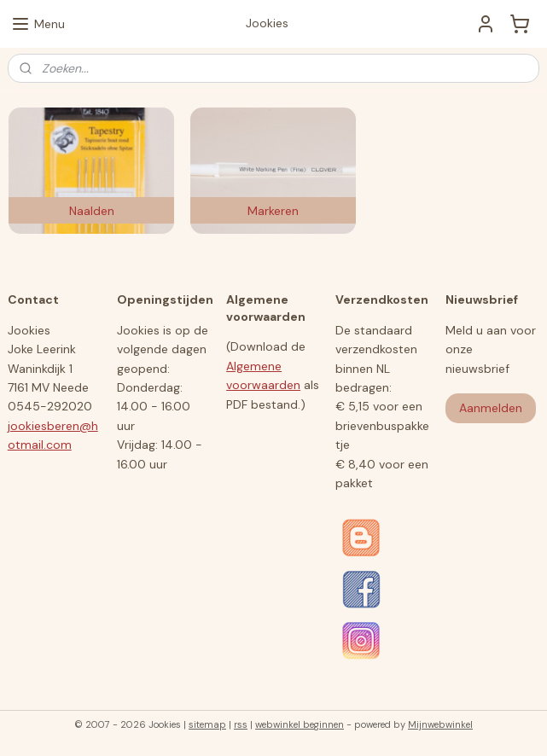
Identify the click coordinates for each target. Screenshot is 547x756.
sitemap (207, 724)
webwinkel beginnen (300, 724)
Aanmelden (491, 408)
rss (241, 724)
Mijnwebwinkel (440, 724)
